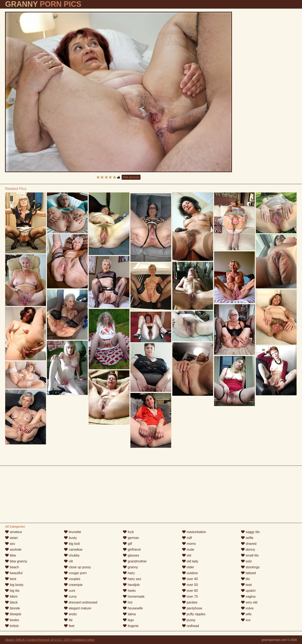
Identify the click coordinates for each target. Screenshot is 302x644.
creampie (73, 585)
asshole (13, 550)
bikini (11, 597)
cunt (70, 591)
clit (68, 561)
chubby (72, 555)
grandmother (135, 561)
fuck (128, 532)
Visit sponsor (131, 177)
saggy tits (250, 532)
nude (188, 550)
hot (128, 602)
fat (68, 620)
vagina (248, 597)
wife (246, 614)
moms (189, 544)
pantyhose (192, 608)
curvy (70, 597)
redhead (191, 626)
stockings (250, 567)
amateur (14, 532)
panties (190, 602)
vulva (247, 608)
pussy (189, 620)
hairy (129, 573)
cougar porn (75, 573)
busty (70, 538)
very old (249, 602)
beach (12, 567)
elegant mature (77, 608)
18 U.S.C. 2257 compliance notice (72, 640)
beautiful (14, 573)
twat (246, 585)
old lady (190, 561)
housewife (133, 608)
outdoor (190, 573)
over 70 (190, 597)
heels (129, 591)
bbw (10, 555)
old (187, 555)
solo (246, 561)
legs (128, 620)
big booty (14, 585)
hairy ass (132, 579)
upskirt (248, 591)
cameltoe (73, 550)
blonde (12, 608)
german (131, 538)
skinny (248, 550)
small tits (250, 555)
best (11, 579)
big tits (12, 591)
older (188, 567)
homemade (134, 597)
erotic (70, 614)
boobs (12, 620)
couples (72, 579)
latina (129, 614)
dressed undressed (81, 602)
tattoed (248, 573)
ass (10, 544)
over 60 (190, 591)
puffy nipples (194, 614)
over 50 (190, 585)
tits (245, 579)
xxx (246, 620)
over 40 (190, 579)
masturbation (194, 532)
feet (69, 626)
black (11, 602)
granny (130, 567)
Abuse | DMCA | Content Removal (27, 640)
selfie (247, 538)
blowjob (13, 614)
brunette (72, 532)
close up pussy (77, 567)
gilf (127, 544)
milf (187, 538)
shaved (249, 544)
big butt (72, 544)
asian (11, 538)
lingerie (131, 626)
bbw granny (16, 561)
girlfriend (132, 550)
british (12, 626)
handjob (131, 585)
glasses (131, 555)
